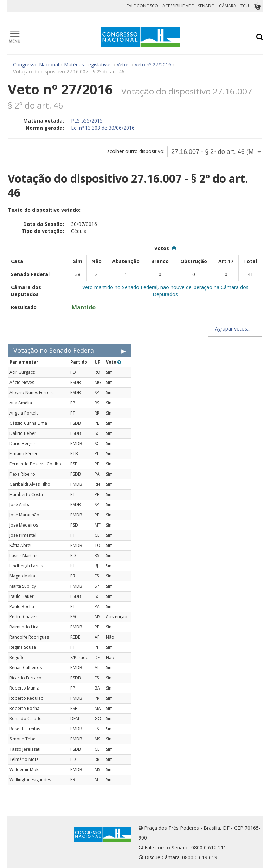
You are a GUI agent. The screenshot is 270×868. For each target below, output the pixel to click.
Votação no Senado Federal (54, 350)
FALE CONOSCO (142, 6)
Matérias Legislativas (88, 64)
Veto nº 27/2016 (153, 64)
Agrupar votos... (235, 329)
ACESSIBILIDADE (178, 6)
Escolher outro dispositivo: (134, 151)
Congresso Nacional (36, 64)
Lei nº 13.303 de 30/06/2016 (103, 128)
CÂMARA (228, 6)
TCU (245, 6)
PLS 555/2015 (87, 121)
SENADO (206, 6)
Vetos (123, 64)
